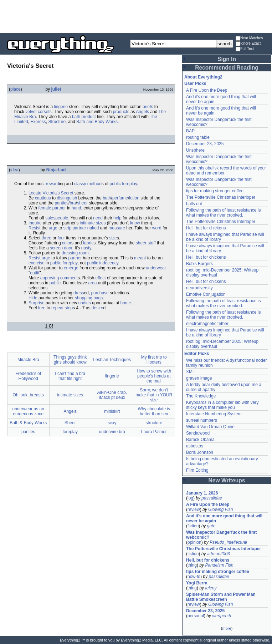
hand (76, 208)
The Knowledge (201, 396)
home (126, 303)
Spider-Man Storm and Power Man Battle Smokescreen (221, 597)
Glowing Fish (220, 509)
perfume (120, 198)
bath (107, 198)
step (69, 308)
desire (97, 308)
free (42, 308)
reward (53, 184)
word (157, 228)
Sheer (70, 423)
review (194, 509)
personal (196, 616)
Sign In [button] (227, 59)
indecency (109, 263)
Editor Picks (197, 354)
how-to (194, 577)
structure (154, 423)
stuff (152, 243)
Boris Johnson (200, 452)
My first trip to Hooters (154, 360)
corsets (45, 112)
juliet (56, 89)
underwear (156, 268)
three (47, 238)
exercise (37, 263)
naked (93, 228)
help (117, 218)
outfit (35, 273)
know (135, 223)
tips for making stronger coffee (215, 191)
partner (59, 208)
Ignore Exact (248, 44)
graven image (199, 378)
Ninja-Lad (56, 170)
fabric (88, 243)
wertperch (222, 616)
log (190, 498)
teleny (211, 588)
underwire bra (112, 432)
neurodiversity (199, 288)
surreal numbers (202, 420)
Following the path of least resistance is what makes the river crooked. (223, 213)
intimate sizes (93, 223)
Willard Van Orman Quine (210, 427)
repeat (57, 308)
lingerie (61, 107)
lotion (134, 198)
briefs (148, 107)
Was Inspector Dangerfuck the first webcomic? (221, 535)
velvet (31, 112)
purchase (100, 293)
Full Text (245, 49)
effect (100, 278)
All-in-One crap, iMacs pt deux (112, 395)
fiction (193, 526)
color (67, 243)
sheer (82, 203)
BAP (190, 131)
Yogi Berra (197, 583)
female (45, 208)
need (98, 218)
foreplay (129, 184)
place (16, 89)
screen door (61, 248)
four (61, 238)
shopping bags (89, 298)
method (94, 184)
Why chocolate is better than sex (154, 411)
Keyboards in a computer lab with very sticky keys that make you (222, 405)
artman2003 (219, 554)
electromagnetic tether (207, 324)
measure (117, 228)
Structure (57, 122)
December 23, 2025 (205, 144)
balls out (194, 204)
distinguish (67, 198)
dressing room (75, 253)
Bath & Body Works (28, 423)
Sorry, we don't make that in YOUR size (154, 395)
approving (50, 278)
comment (69, 278)
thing (192, 565)
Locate (35, 193)
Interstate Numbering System (214, 414)
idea (14, 170)
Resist (34, 228)
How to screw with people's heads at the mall (154, 376)
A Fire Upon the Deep (207, 90)
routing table (198, 137)
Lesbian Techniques (112, 360)
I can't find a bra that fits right (70, 376)
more (227, 628)
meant (140, 258)
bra (73, 203)
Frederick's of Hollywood (28, 376)
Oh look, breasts (28, 395)
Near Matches (249, 38)
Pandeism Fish (219, 565)
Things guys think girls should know (70, 360)
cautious (43, 198)
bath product (84, 117)
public (115, 184)
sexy (112, 423)
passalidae (212, 498)
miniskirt (112, 411)
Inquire (35, 223)
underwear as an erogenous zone (28, 411)
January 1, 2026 (202, 493)
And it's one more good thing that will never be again (224, 518)
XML (191, 372)
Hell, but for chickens (206, 228)
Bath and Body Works (97, 122)
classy (80, 184)
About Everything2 (203, 77)
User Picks (195, 83)
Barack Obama (200, 440)
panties (61, 203)
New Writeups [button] (227, 480)
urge (53, 228)
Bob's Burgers (199, 264)
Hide (33, 298)
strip (67, 228)
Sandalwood (198, 433)
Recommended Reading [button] (227, 68)
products (121, 112)
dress (79, 293)
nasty (86, 248)
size (113, 238)
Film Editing (197, 470)
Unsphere (195, 150)
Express (38, 122)
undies (84, 303)
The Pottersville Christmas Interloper (221, 197)
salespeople (57, 218)
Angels (142, 112)
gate (211, 526)
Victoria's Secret (58, 193)
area (92, 283)
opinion (194, 542)
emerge (71, 268)
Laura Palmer (154, 432)
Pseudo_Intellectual (228, 542)
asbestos (195, 446)
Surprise (37, 303)
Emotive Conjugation (206, 294)
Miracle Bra (28, 360)
